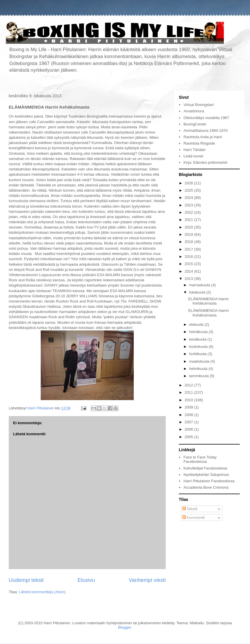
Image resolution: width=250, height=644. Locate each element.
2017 (189, 249)
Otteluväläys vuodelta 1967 (206, 118)
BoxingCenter (195, 124)
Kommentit (194, 518)
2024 (189, 198)
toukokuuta (199, 347)
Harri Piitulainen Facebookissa (209, 481)
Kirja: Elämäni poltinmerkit (205, 162)
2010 (189, 400)
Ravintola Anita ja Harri (203, 137)
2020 (189, 227)
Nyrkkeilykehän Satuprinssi (206, 475)
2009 (189, 407)
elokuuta (197, 324)
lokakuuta (198, 292)
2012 (189, 385)
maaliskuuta (200, 361)
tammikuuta (200, 376)
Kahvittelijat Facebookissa (205, 468)
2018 (189, 242)
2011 (189, 392)
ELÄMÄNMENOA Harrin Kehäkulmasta (208, 301)
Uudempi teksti (26, 580)
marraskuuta (200, 285)
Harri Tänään (194, 150)
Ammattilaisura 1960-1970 (206, 131)
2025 (189, 190)
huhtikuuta (199, 354)
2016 (189, 257)
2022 (189, 212)
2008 (189, 415)
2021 (189, 220)
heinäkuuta (199, 332)
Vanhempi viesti (147, 580)
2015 (189, 264)
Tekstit (190, 509)
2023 (189, 205)
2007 (189, 422)
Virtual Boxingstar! (199, 105)
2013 (189, 279)
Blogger (124, 627)
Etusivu (86, 580)
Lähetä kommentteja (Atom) (42, 592)
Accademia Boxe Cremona (206, 487)
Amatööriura (194, 111)
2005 (189, 437)
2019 (189, 234)
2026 (189, 183)
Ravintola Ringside (199, 143)
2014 (189, 271)
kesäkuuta (198, 339)
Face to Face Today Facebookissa (200, 459)
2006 (189, 429)
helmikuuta (199, 369)
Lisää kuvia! (193, 156)
